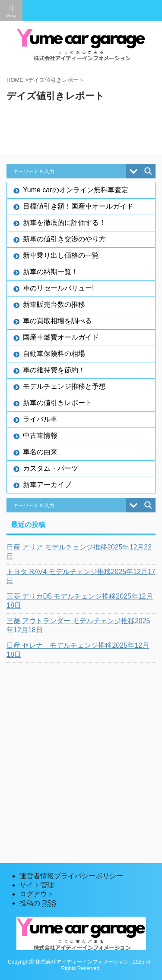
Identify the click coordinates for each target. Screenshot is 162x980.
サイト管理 (37, 885)
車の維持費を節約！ (54, 370)
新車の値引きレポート (57, 403)
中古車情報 (40, 435)
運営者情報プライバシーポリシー (71, 876)
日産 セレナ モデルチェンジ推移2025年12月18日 (78, 650)
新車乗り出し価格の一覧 (61, 255)
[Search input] (68, 171)
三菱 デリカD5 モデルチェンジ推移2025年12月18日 (80, 601)
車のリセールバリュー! (58, 288)
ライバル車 (40, 419)
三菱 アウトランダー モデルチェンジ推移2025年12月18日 (78, 625)
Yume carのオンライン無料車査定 (76, 190)
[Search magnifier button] (148, 171)
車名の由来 (40, 452)
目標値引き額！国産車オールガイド (78, 206)
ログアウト (37, 894)
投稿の (38, 903)
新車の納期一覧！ (51, 272)
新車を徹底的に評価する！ (64, 223)
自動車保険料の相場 (54, 354)
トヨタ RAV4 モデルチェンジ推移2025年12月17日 (81, 576)
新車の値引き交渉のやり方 (64, 239)
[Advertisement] (81, 752)
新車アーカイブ (47, 485)
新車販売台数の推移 (54, 304)
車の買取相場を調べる (57, 321)
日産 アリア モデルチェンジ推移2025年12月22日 (79, 552)
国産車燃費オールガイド (61, 337)
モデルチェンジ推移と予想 (64, 386)
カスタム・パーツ (51, 468)
